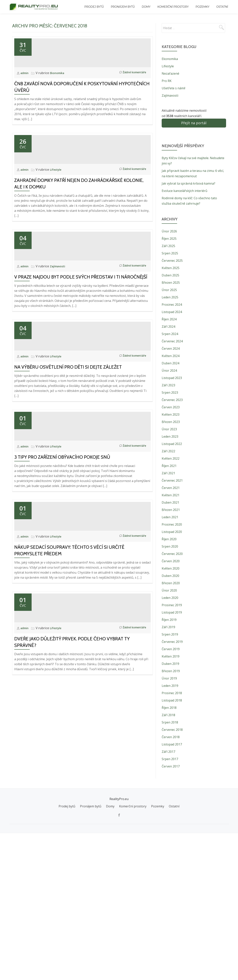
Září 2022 (168, 451)
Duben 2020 (170, 576)
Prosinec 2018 (172, 693)
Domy (146, 7)
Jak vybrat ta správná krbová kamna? (188, 183)
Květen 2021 (171, 495)
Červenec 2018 (172, 730)
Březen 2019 (171, 671)
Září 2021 (168, 473)
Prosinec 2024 (172, 305)
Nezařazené (170, 73)
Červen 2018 (171, 737)
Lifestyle (57, 239)
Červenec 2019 (172, 642)
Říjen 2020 (169, 539)
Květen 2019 (171, 656)
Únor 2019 (169, 678)
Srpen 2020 (170, 546)
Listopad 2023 (172, 378)
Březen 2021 (171, 510)
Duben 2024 (170, 363)
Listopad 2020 (172, 532)
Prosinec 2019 (172, 605)
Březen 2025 (171, 283)
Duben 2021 (170, 502)
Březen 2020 (171, 583)
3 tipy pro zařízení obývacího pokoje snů (62, 630)
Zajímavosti (60, 370)
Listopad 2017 (172, 744)
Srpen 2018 (170, 722)
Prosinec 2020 (172, 524)
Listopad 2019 (172, 612)
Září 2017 (168, 752)
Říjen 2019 (169, 620)
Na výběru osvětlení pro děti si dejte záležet (68, 506)
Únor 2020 (169, 590)
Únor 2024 (169, 371)
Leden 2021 (170, 517)
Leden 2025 (170, 297)
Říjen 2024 (169, 319)
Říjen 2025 (169, 239)
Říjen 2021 (169, 466)
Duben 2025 (170, 275)
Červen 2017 (171, 766)
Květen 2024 (171, 356)
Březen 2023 (171, 422)
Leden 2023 (170, 436)
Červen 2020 (171, 561)
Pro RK (167, 81)
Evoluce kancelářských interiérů (185, 191)
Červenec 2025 (172, 261)
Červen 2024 (171, 349)
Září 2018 (168, 715)
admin (25, 108)
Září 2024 (168, 327)
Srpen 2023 (170, 393)
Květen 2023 (171, 414)
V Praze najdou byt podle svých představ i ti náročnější (81, 381)
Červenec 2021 (172, 480)
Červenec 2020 (172, 554)
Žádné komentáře (131, 108)
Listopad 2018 (172, 700)
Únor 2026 (169, 231)
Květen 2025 (171, 268)
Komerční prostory (173, 7)
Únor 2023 (169, 429)
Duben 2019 (170, 664)
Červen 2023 (171, 407)
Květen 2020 (171, 568)
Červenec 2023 (172, 400)
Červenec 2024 (172, 341)
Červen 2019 (171, 649)
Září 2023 (168, 385)
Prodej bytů (94, 7)
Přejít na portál (194, 123)
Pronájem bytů (123, 7)
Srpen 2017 (170, 759)
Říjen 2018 (169, 708)
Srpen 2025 (170, 253)
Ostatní (222, 7)
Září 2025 (168, 246)
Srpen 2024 (170, 334)
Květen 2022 (171, 458)
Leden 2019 (170, 686)
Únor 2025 (169, 290)
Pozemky (203, 7)
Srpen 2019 (170, 634)
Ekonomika (59, 108)
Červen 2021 (171, 488)
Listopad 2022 (172, 444)
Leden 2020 (170, 598)
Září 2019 (168, 627)
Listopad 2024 (172, 312)
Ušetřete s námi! (173, 88)
